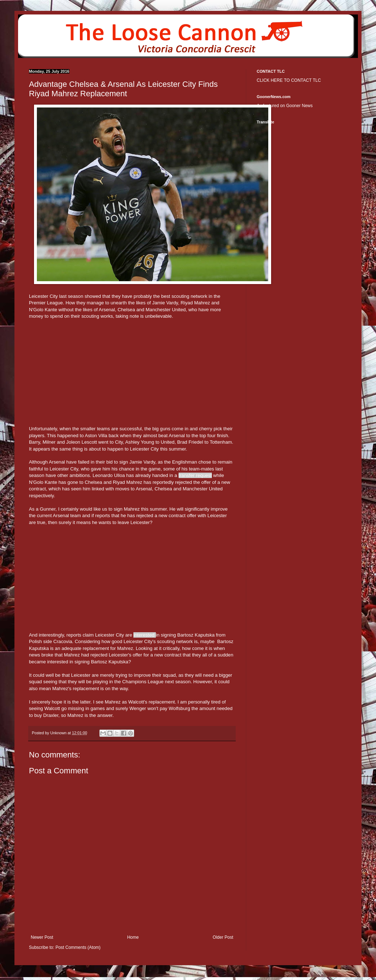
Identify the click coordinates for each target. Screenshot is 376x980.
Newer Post (42, 937)
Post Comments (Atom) (78, 947)
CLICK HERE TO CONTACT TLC (289, 80)
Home (133, 937)
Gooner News (299, 106)
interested (144, 635)
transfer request (195, 475)
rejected (183, 482)
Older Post (223, 937)
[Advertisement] (132, 379)
